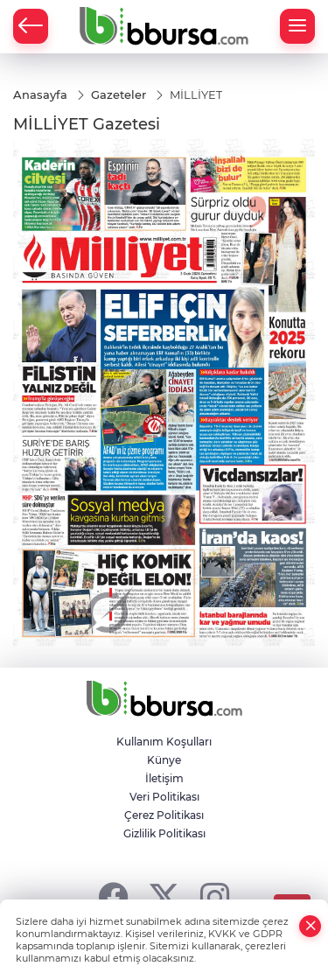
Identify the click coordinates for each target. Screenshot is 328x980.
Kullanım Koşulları (164, 742)
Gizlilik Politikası (164, 833)
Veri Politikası (164, 797)
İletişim (164, 778)
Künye (164, 760)
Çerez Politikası (164, 815)
